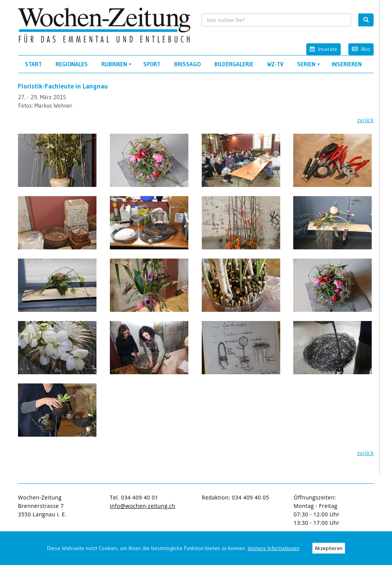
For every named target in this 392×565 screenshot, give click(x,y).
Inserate (323, 49)
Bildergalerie (234, 64)
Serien (310, 67)
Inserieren (347, 64)
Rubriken (118, 67)
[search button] (366, 20)
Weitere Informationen (274, 548)
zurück (365, 120)
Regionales (72, 64)
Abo (361, 49)
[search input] (277, 20)
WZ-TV (275, 64)
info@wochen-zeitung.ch (143, 506)
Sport (152, 64)
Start (33, 64)
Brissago (187, 64)
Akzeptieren (329, 548)
